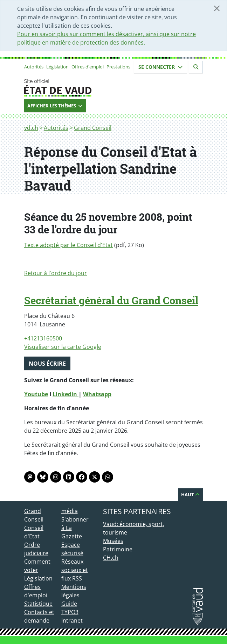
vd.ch (31, 128)
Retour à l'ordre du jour (56, 273)
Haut (190, 494)
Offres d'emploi (88, 67)
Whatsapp (97, 394)
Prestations (118, 67)
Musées (113, 541)
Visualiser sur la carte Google (63, 347)
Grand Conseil (93, 128)
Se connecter (160, 67)
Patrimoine (118, 549)
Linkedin (66, 394)
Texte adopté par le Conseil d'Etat (68, 245)
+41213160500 (43, 338)
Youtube (36, 394)
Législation (57, 67)
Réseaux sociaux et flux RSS (75, 570)
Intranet (72, 620)
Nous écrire (47, 364)
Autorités (34, 67)
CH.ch (111, 558)
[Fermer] (217, 8)
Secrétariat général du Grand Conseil (111, 300)
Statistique (38, 604)
